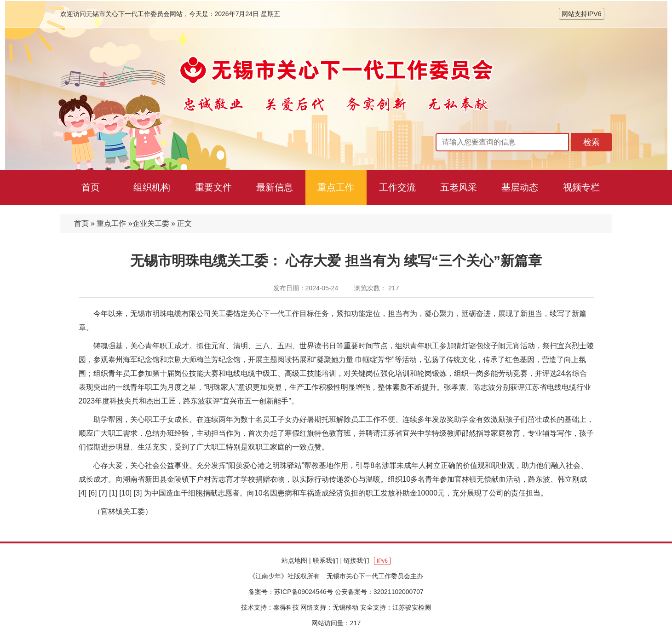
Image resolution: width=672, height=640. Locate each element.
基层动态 (520, 187)
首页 (91, 187)
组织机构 (152, 187)
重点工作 (336, 187)
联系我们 (326, 560)
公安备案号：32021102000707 (379, 592)
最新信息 (275, 187)
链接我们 (356, 560)
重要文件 (213, 187)
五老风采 (459, 187)
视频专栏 (581, 187)
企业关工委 (151, 223)
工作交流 (397, 187)
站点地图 (294, 560)
